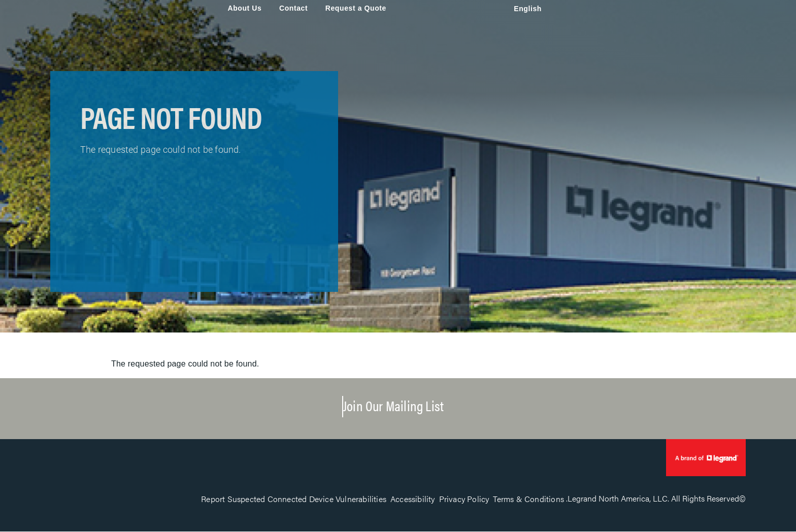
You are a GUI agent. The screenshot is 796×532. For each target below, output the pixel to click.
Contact (293, 8)
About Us (244, 8)
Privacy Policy (464, 499)
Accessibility (413, 499)
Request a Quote (356, 8)
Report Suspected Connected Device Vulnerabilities (294, 499)
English (528, 9)
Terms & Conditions (528, 499)
